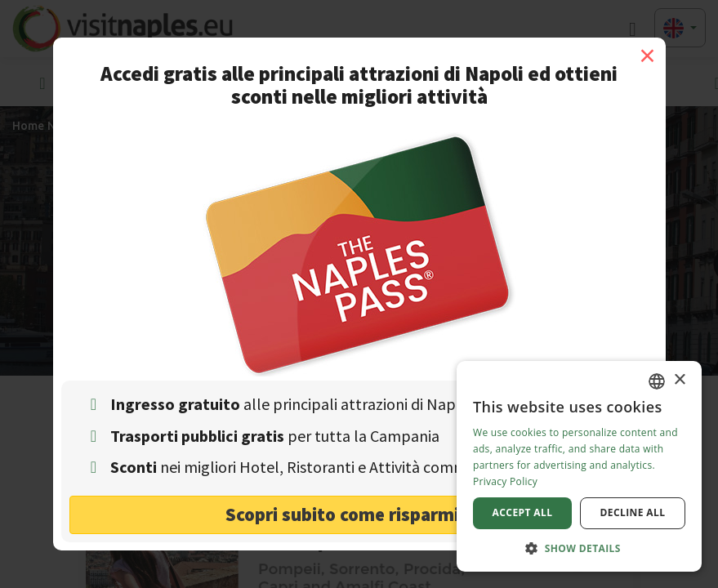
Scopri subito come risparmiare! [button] (359, 514)
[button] (579, 548)
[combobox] (657, 381)
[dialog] (579, 466)
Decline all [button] (633, 512)
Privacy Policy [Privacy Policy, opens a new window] (505, 481)
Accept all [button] (523, 512)
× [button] (679, 380)
